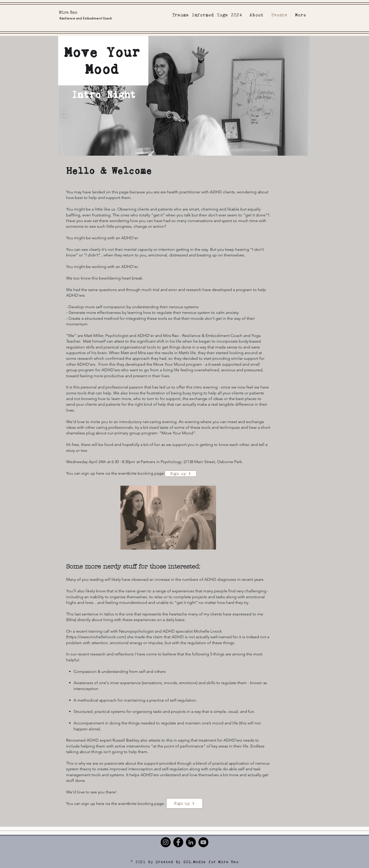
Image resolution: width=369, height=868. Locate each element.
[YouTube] (203, 842)
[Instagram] (166, 842)
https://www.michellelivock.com (96, 637)
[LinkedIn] (191, 842)
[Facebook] (178, 842)
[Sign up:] (181, 474)
